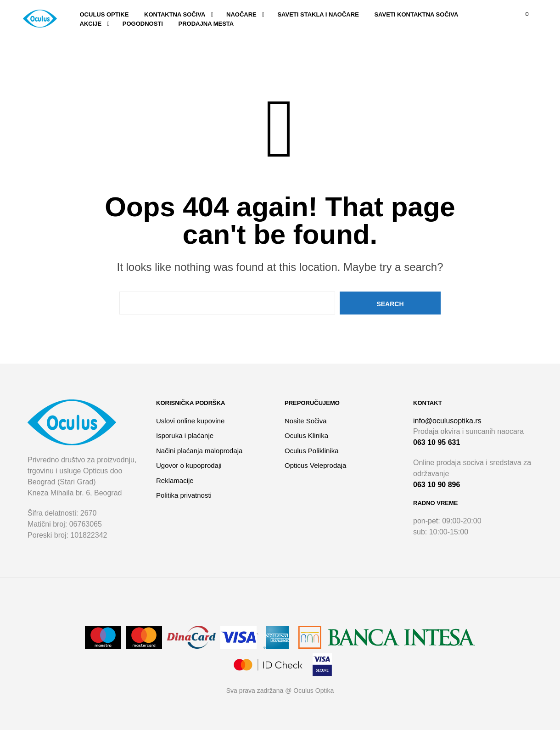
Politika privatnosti (184, 495)
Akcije (91, 24)
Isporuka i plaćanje (185, 435)
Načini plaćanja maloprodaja (199, 451)
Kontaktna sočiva (175, 14)
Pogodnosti (143, 24)
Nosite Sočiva (306, 421)
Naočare (241, 14)
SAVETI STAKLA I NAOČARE (318, 14)
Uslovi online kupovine (190, 421)
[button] (521, 14)
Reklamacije (175, 480)
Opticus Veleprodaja (315, 465)
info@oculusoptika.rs (447, 421)
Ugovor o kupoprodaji (189, 465)
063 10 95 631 (437, 442)
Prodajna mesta (206, 24)
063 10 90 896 (437, 485)
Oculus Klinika (306, 435)
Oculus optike (104, 14)
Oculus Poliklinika (312, 451)
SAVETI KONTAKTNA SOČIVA (416, 14)
